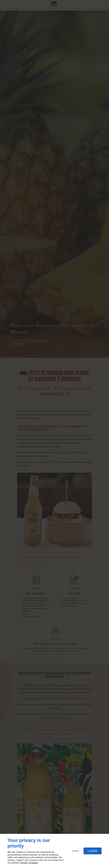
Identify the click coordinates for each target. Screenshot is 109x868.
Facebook (33, 863)
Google (24, 863)
